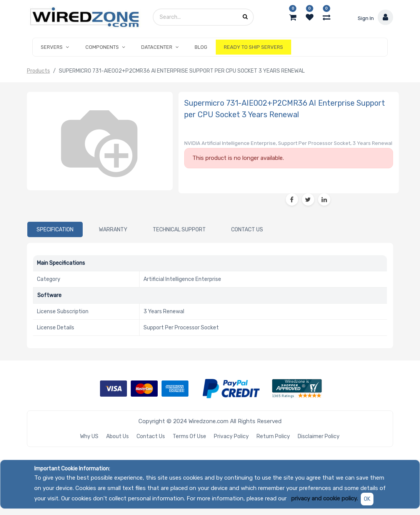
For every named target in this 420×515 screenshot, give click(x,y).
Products (38, 71)
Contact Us (151, 436)
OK (367, 499)
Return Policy (273, 436)
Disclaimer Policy (319, 436)
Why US (89, 436)
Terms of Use (189, 436)
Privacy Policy (231, 436)
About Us (117, 436)
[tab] (55, 229)
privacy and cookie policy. (324, 498)
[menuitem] (201, 47)
